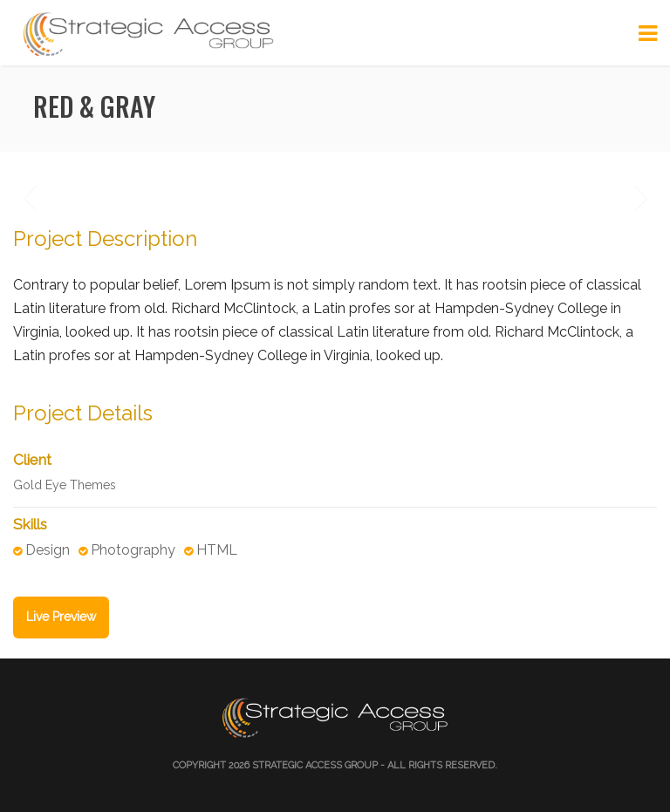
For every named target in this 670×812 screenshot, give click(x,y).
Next (640, 199)
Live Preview (61, 617)
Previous (30, 199)
